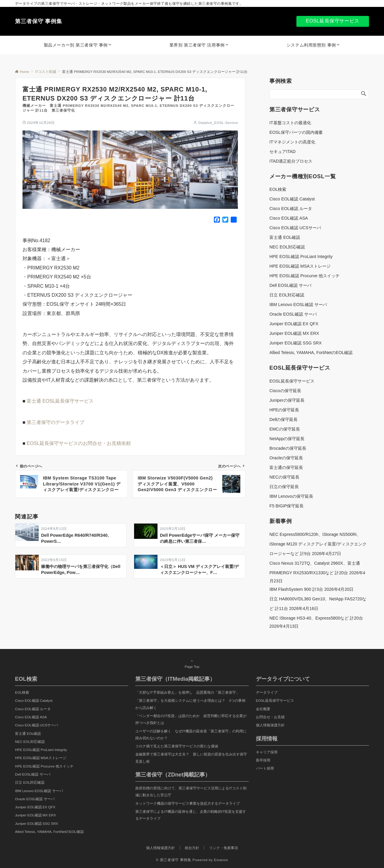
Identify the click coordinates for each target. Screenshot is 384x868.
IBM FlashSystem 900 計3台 (296, 589)
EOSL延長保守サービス (333, 21)
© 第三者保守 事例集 (174, 860)
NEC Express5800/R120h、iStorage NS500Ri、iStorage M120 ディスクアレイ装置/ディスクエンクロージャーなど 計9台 (318, 544)
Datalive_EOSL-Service (218, 123)
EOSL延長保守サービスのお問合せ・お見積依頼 (79, 443)
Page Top (192, 664)
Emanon (221, 860)
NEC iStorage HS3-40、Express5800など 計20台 (316, 618)
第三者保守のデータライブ (55, 422)
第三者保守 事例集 (39, 21)
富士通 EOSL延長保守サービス (60, 401)
